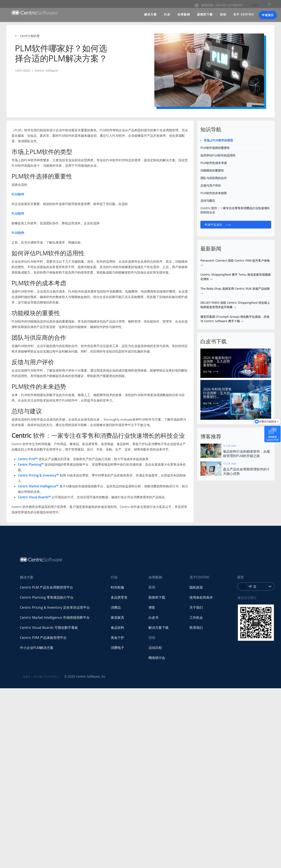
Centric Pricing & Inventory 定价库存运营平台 (55, 607)
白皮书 (153, 617)
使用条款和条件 (201, 597)
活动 (223, 14)
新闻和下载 (205, 14)
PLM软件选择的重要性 (215, 148)
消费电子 (117, 648)
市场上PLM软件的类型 (218, 140)
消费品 (116, 607)
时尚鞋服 (117, 587)
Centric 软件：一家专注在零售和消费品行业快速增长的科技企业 (235, 210)
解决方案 (151, 14)
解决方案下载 (159, 628)
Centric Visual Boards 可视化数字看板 (49, 628)
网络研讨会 (157, 658)
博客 (152, 607)
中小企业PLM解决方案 (37, 648)
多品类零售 (119, 597)
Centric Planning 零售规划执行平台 (47, 597)
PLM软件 (18, 194)
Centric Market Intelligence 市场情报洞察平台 (55, 617)
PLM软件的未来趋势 (214, 193)
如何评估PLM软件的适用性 (218, 155)
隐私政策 (196, 587)
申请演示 (268, 15)
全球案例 (184, 14)
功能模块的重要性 (212, 170)
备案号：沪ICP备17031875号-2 (41, 677)
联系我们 (196, 628)
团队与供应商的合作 (214, 178)
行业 (167, 14)
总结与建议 (208, 201)
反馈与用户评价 (211, 185)
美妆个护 (117, 638)
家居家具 (117, 617)
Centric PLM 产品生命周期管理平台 (46, 587)
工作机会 (196, 617)
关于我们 (196, 607)
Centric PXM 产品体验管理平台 (43, 638)
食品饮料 (117, 628)
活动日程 (155, 648)
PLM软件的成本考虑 (214, 163)
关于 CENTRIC (244, 14)
